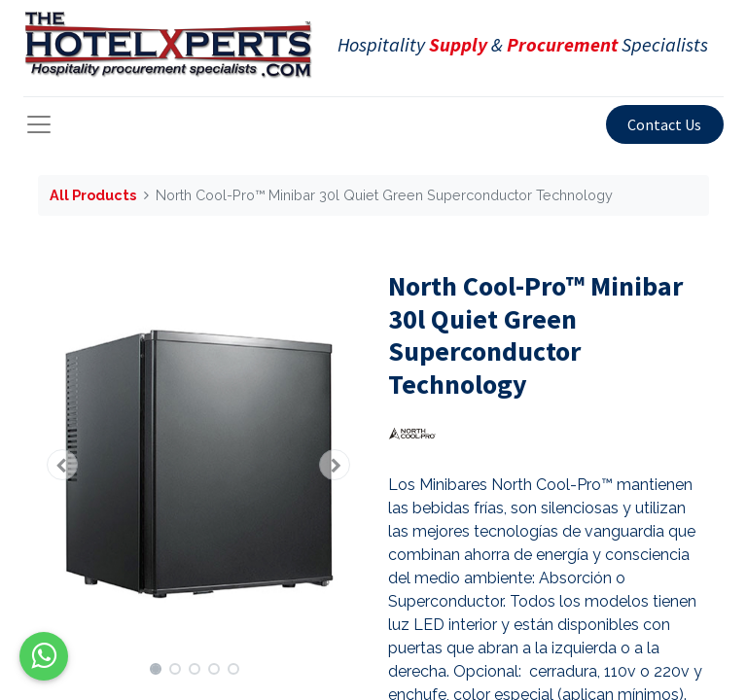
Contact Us (664, 124)
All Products (93, 195)
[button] (62, 465)
